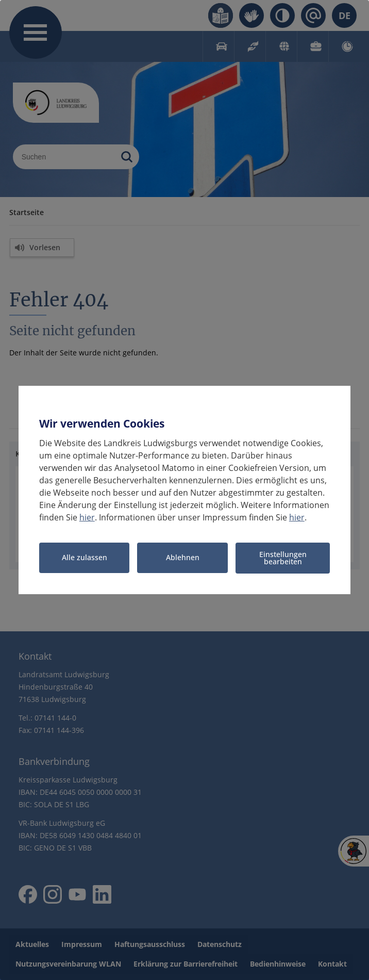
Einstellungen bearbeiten (283, 558)
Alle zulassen (85, 558)
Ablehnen (183, 558)
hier (87, 517)
